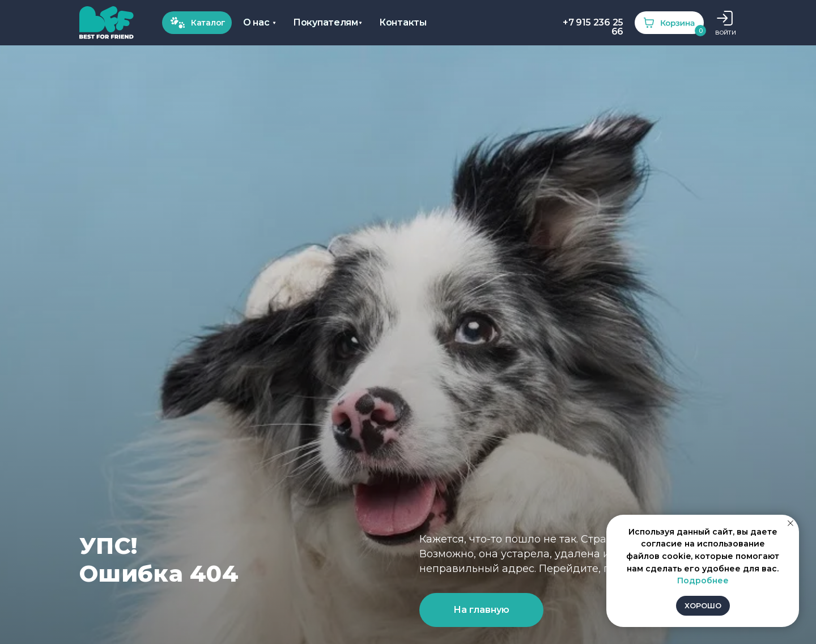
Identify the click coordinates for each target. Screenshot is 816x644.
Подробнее (703, 581)
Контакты (403, 22)
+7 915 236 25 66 (593, 27)
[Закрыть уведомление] (790, 523)
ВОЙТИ (726, 33)
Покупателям (326, 22)
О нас (256, 22)
